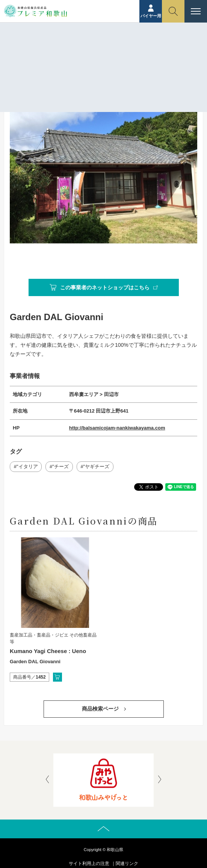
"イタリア (27, 467)
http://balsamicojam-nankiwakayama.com (117, 428)
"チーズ (60, 467)
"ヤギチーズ (97, 467)
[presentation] (47, 780)
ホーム (63, 55)
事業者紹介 (88, 55)
